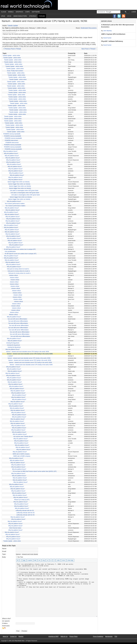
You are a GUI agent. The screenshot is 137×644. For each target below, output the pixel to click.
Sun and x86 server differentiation (17, 319)
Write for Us (64, 636)
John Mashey (107, 31)
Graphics (19, 12)
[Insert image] (44, 560)
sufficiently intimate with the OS (25, 511)
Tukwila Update (13, 26)
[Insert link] (24, 560)
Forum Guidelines (98, 636)
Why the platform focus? (10, 151)
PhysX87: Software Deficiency (112, 41)
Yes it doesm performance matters (15, 204)
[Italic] (21, 560)
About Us (5, 636)
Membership (109, 636)
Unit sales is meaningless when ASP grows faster (24, 191)
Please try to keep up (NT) (22, 500)
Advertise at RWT (53, 636)
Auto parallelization (10, 251)
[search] (108, 12)
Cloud (4, 12)
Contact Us (13, 636)
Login (134, 12)
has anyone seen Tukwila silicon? (23, 437)
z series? (10, 356)
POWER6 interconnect (11, 140)
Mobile (11, 12)
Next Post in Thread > (89, 49)
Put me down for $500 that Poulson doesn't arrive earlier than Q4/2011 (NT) (35, 471)
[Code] (58, 560)
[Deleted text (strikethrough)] (35, 560)
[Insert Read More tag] (64, 560)
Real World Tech (29, 5)
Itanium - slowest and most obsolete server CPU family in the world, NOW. (28, 352)
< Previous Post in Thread (12, 49)
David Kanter (107, 38)
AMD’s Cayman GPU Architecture (113, 34)
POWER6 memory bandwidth (12, 134)
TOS (116, 636)
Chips (28, 12)
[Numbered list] (51, 560)
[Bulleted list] (47, 560)
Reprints (21, 636)
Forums (42, 16)
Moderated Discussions (89, 28)
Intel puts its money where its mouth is (18, 269)
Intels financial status (15, 528)
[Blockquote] (30, 560)
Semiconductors (20, 16)
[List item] (54, 560)
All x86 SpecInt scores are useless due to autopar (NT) (20, 249)
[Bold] (18, 560)
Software (36, 12)
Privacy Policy (74, 636)
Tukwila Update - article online (11, 56)
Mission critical (13, 315)
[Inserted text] (39, 560)
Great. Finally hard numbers (15, 71)
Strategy (33, 16)
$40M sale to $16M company (21, 454)
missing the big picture (13, 343)
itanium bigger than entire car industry (19, 182)
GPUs (9, 16)
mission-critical (13, 275)
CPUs (3, 16)
